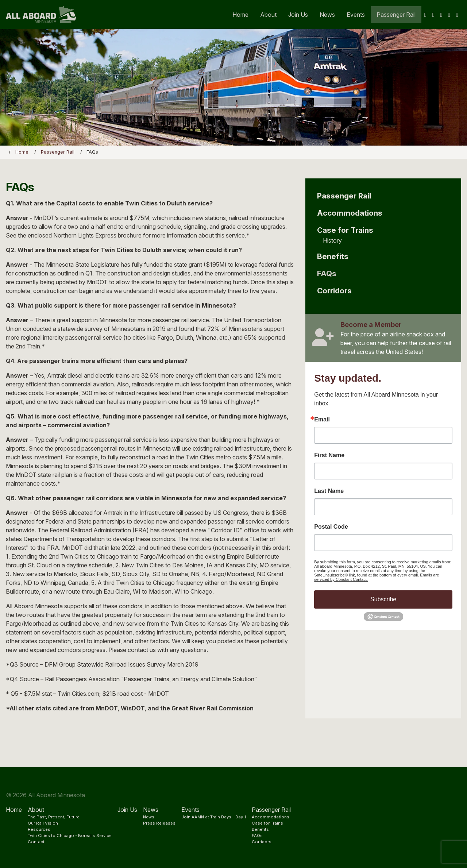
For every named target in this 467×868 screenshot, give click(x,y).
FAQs (327, 273)
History (332, 240)
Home (240, 15)
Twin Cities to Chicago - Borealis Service (70, 836)
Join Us (298, 15)
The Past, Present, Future (54, 817)
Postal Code (331, 527)
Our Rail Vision (43, 823)
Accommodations (350, 213)
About (268, 15)
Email (322, 420)
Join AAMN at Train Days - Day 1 (214, 817)
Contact (36, 842)
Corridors (334, 291)
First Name (329, 455)
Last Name (329, 491)
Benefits (333, 256)
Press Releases (159, 823)
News (327, 15)
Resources (39, 829)
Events (356, 15)
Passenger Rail (396, 15)
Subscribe (383, 599)
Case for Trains (345, 230)
